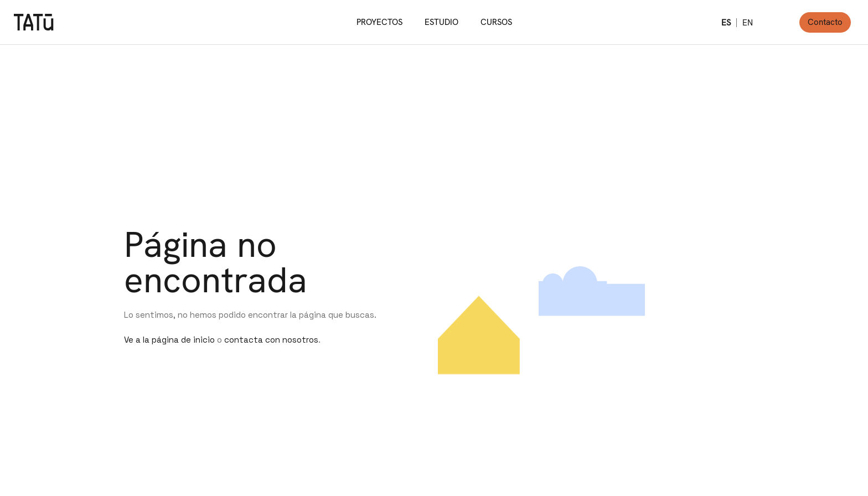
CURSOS (496, 22)
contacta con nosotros (271, 340)
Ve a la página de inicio (169, 340)
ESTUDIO (441, 22)
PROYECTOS (379, 22)
